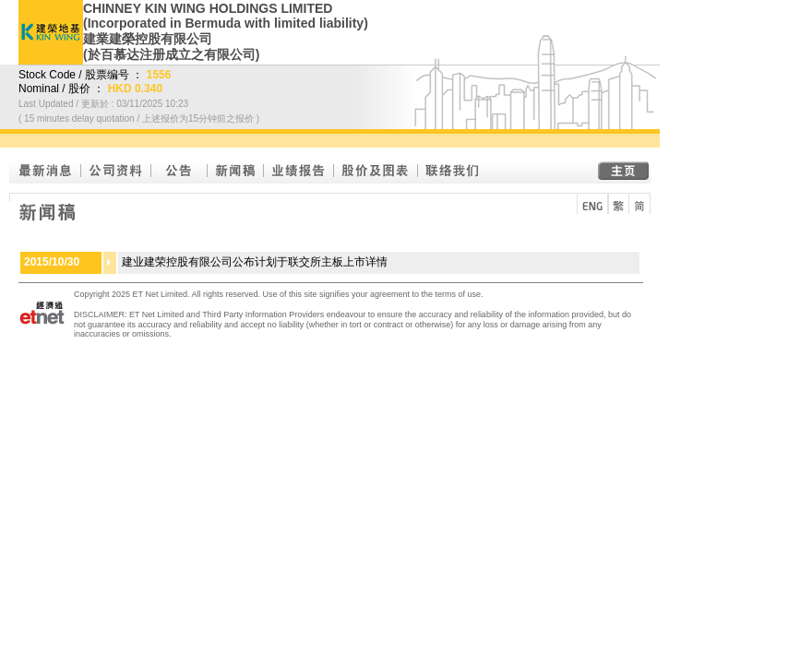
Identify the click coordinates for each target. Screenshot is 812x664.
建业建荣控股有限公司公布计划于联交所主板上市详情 (255, 262)
